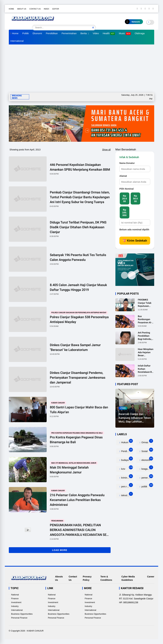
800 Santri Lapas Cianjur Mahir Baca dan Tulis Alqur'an (79, 410)
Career (151, 577)
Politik (25, 33)
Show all (106, 150)
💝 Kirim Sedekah (135, 241)
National (15, 595)
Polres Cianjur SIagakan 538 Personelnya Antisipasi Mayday (79, 313)
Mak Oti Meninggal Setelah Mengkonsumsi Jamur (74, 463)
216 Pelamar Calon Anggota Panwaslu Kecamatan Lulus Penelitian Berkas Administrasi (77, 500)
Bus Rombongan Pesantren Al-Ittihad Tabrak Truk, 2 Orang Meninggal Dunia (145, 320)
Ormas (147, 442)
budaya (127, 459)
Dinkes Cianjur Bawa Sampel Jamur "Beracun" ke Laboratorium (75, 347)
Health (109, 33)
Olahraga (140, 33)
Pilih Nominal (127, 189)
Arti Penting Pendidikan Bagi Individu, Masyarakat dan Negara (146, 336)
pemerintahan (147, 477)
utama (123, 408)
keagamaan (147, 468)
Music (125, 33)
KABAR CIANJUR (35, 631)
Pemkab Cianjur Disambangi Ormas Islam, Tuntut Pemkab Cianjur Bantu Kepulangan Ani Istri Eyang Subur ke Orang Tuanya (80, 197)
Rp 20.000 (124, 198)
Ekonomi (37, 33)
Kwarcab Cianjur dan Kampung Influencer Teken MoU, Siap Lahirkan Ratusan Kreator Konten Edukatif (135, 418)
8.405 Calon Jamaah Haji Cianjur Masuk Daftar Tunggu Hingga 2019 (78, 287)
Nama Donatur (127, 163)
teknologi (127, 495)
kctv (127, 468)
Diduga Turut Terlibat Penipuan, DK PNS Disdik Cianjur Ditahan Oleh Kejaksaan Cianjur (78, 227)
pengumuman (57, 521)
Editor (56, 9)
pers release (127, 486)
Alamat (123, 176)
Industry (15, 606)
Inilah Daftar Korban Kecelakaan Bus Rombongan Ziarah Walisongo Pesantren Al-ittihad (146, 369)
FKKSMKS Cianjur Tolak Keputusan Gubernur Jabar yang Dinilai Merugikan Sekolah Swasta (146, 303)
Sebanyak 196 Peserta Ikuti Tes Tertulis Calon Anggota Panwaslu (78, 257)
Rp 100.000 (124, 212)
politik (147, 486)
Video (96, 33)
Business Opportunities (22, 614)
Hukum (127, 442)
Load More (60, 550)
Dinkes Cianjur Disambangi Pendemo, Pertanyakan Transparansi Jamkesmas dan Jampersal (78, 378)
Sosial (147, 450)
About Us (22, 9)
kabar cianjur (58, 403)
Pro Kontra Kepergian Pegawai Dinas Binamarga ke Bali (77, 433)
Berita (84, 33)
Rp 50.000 (135, 198)
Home (11, 9)
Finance (15, 598)
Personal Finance (19, 618)
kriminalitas (127, 477)
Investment (16, 602)
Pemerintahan (69, 33)
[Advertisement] (82, 69)
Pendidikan (52, 33)
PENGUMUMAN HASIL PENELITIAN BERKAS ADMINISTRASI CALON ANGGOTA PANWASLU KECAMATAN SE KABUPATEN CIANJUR (78, 530)
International (17, 41)
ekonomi (147, 459)
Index (46, 9)
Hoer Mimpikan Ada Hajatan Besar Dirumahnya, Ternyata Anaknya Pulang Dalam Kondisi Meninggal (146, 352)
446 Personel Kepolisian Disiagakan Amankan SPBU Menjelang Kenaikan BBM (80, 167)
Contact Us (35, 9)
